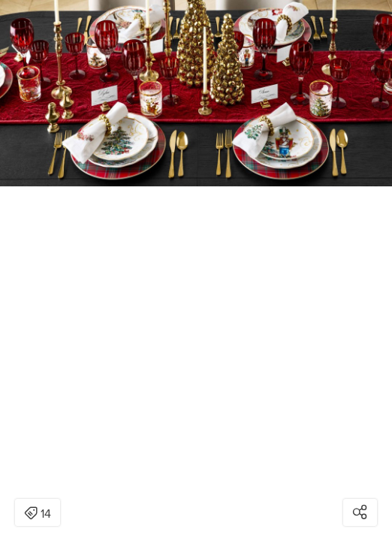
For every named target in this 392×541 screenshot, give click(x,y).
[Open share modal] (360, 512)
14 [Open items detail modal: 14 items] (38, 514)
